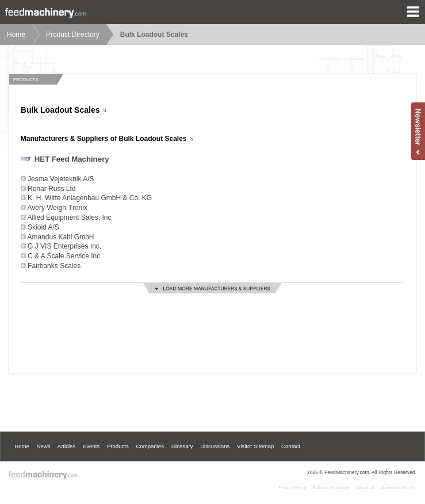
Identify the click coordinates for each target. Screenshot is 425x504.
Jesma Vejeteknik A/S (61, 179)
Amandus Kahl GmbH (60, 237)
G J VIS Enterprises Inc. (64, 246)
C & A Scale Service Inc (64, 256)
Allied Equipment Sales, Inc (69, 217)
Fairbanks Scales (54, 266)
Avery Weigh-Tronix (57, 208)
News (44, 446)
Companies (150, 446)
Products (118, 446)
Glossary (182, 446)
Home (16, 35)
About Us (366, 488)
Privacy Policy (292, 488)
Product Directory (73, 35)
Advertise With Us (399, 488)
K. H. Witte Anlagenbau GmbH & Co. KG (90, 198)
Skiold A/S (43, 227)
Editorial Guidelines (331, 488)
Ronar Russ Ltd (51, 189)
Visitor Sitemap (255, 446)
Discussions (215, 446)
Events (91, 446)
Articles (66, 446)
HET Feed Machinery (72, 159)
